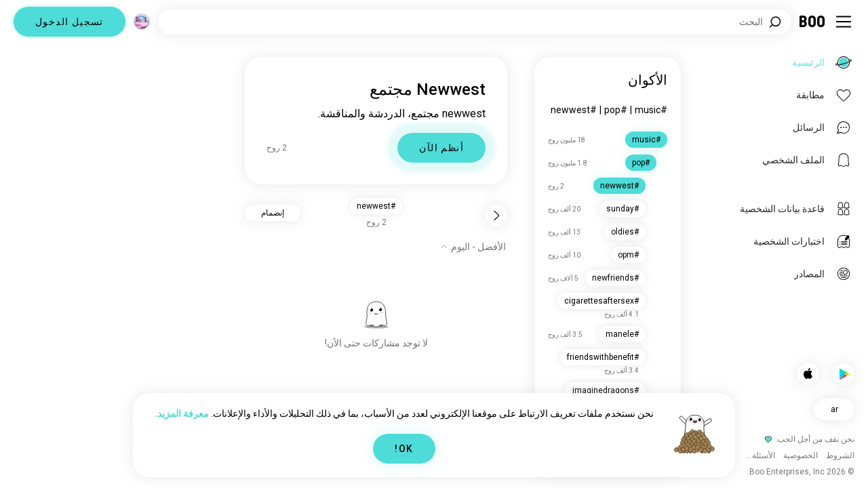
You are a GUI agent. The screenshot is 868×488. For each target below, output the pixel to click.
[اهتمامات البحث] (475, 22)
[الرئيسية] (813, 22)
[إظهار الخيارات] (473, 247)
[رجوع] (496, 216)
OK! (404, 449)
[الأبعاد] (142, 22)
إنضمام (273, 213)
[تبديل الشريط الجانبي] (844, 22)
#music (651, 110)
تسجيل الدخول (70, 22)
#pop (616, 110)
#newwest (574, 110)
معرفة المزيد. (182, 413)
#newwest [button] (376, 206)
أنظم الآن (441, 148)
